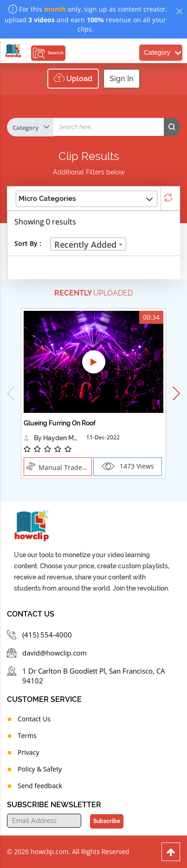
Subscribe (107, 821)
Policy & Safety (40, 769)
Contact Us (34, 719)
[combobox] (88, 244)
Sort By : (28, 243)
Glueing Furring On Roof (60, 423)
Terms (27, 736)
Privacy (28, 752)
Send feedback (40, 786)
